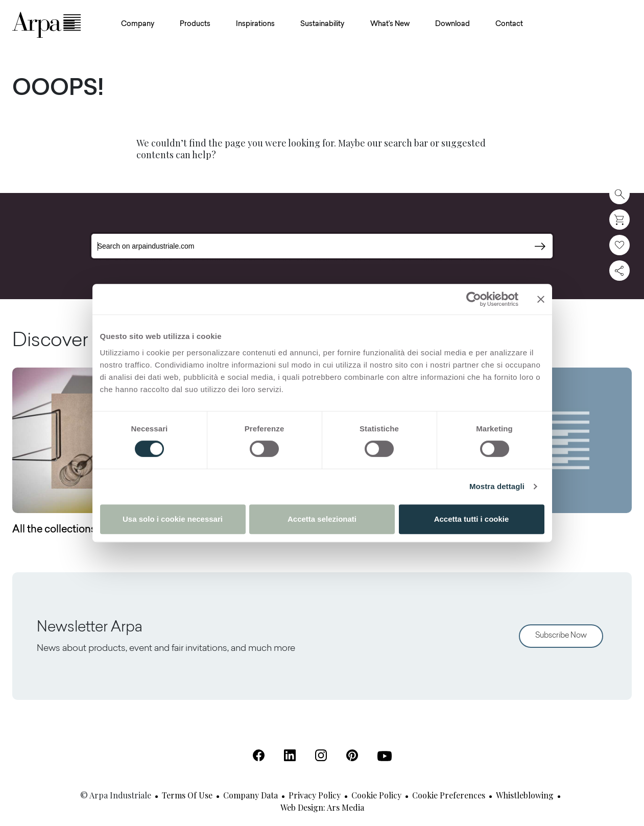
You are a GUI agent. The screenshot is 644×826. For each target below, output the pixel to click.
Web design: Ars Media (322, 807)
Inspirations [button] (255, 25)
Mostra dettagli (497, 486)
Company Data (251, 795)
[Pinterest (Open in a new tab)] (352, 755)
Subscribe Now (561, 636)
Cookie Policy (376, 795)
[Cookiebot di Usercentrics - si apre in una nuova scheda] (474, 299)
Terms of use (187, 795)
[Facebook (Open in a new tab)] (259, 755)
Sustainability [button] (322, 25)
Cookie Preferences (449, 795)
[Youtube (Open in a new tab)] (385, 756)
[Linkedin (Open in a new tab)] (290, 755)
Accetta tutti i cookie (472, 519)
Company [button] (138, 25)
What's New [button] (390, 25)
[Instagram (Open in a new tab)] (321, 755)
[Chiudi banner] (541, 299)
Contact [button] (509, 25)
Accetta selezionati (322, 519)
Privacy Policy (315, 795)
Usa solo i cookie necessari (173, 519)
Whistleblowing (525, 795)
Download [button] (452, 25)
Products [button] (195, 25)
